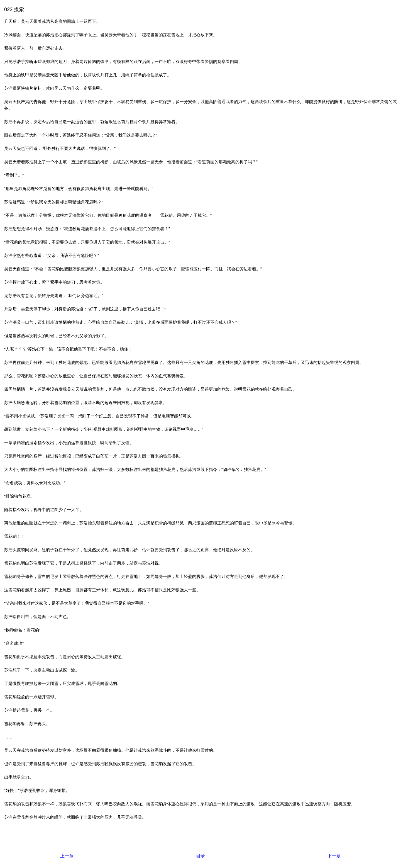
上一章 (67, 856)
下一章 (334, 856)
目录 (200, 856)
